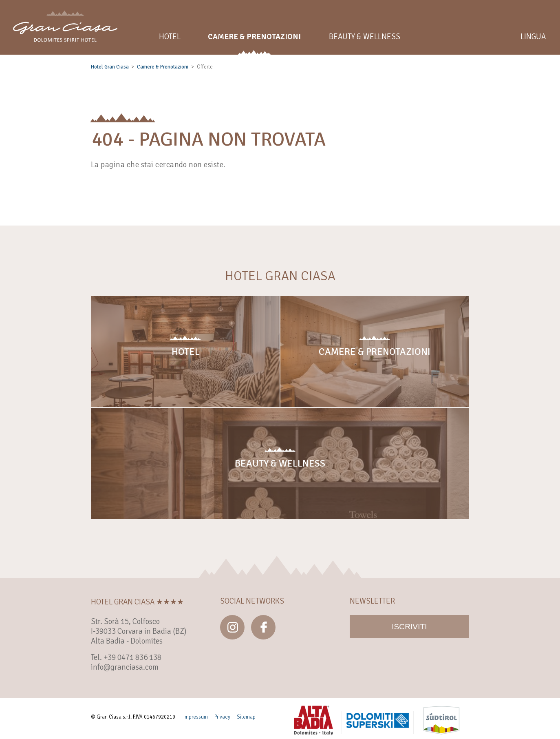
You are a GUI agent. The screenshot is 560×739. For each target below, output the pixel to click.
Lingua (533, 37)
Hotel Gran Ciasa (110, 67)
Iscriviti (409, 627)
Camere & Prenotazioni (163, 67)
